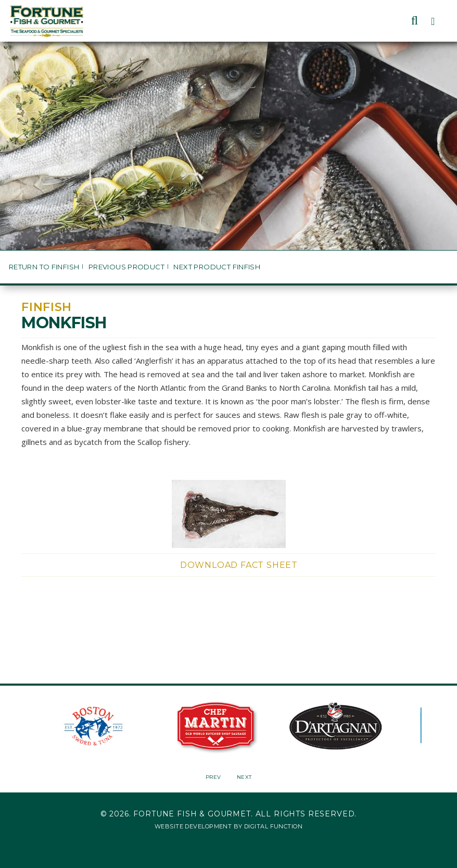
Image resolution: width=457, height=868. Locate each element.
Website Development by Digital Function (228, 826)
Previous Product (126, 267)
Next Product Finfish (217, 267)
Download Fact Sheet (239, 565)
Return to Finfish (44, 267)
